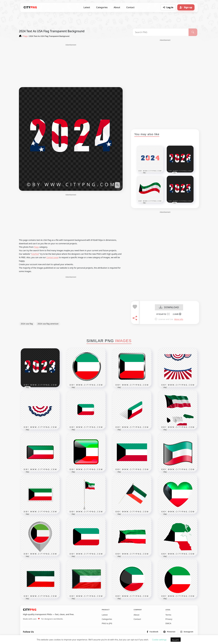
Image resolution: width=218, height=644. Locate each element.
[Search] (193, 32)
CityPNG (35, 254)
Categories (102, 7)
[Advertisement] (71, 66)
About (117, 7)
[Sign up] (186, 7)
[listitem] (153, 632)
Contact (130, 7)
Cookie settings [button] (159, 640)
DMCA (168, 623)
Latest (87, 7)
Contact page (52, 257)
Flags (36, 247)
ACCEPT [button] (176, 640)
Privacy (169, 619)
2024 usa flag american (48, 324)
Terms (168, 615)
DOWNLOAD (169, 307)
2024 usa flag (27, 324)
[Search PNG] (161, 32)
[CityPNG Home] (30, 7)
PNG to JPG (107, 623)
